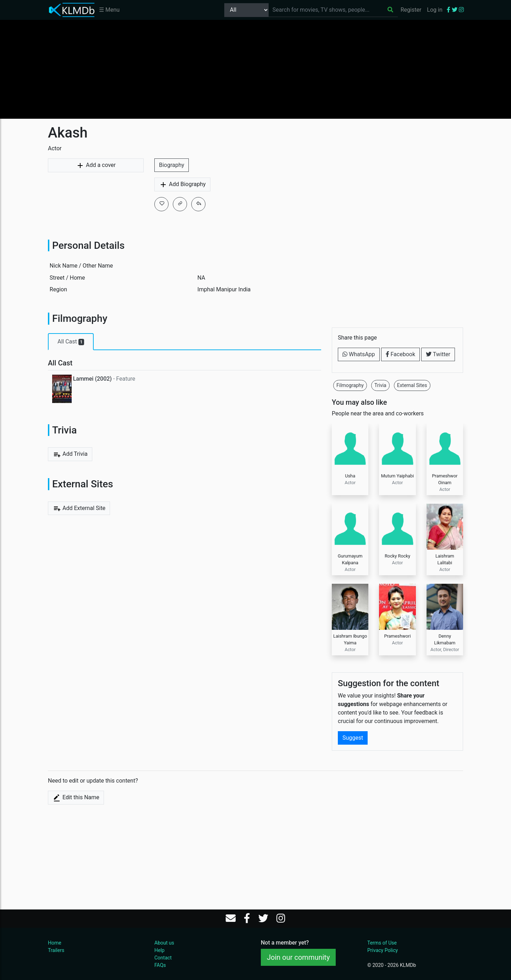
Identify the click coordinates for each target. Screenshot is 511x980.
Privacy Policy (383, 950)
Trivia (380, 385)
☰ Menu (109, 10)
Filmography (350, 385)
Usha (350, 476)
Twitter (438, 354)
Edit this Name (76, 798)
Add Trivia (70, 454)
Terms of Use (382, 943)
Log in (435, 10)
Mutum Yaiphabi (398, 476)
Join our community (298, 957)
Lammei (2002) (92, 379)
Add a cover (96, 166)
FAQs (160, 965)
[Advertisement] (255, 69)
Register (411, 10)
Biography (172, 165)
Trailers (56, 950)
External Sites (412, 385)
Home (55, 943)
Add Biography (182, 185)
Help (160, 950)
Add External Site (79, 508)
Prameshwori (397, 636)
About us (164, 943)
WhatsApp (359, 354)
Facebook (400, 354)
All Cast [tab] (71, 342)
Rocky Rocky (397, 556)
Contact (163, 958)
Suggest (353, 738)
